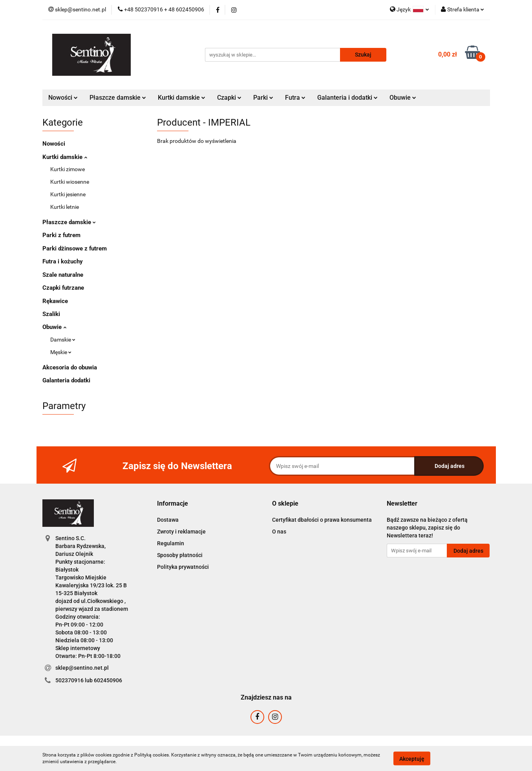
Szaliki (51, 314)
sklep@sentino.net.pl (82, 668)
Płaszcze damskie (118, 98)
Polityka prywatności (183, 567)
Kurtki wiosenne (70, 182)
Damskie (63, 340)
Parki (263, 98)
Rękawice (55, 301)
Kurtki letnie (65, 207)
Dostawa (168, 520)
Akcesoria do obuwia (70, 367)
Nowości (63, 98)
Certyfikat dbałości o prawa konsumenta (322, 520)
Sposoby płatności (180, 555)
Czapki (229, 98)
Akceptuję (412, 758)
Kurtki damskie (182, 98)
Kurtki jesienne (68, 194)
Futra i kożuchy (63, 261)
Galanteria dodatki (66, 380)
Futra (295, 98)
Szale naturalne (63, 275)
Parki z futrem (61, 235)
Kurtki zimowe (68, 169)
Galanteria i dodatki (347, 98)
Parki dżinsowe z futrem (75, 248)
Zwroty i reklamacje (181, 532)
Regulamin (171, 543)
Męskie (61, 352)
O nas (279, 532)
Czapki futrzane (63, 288)
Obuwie (403, 98)
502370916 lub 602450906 (89, 680)
